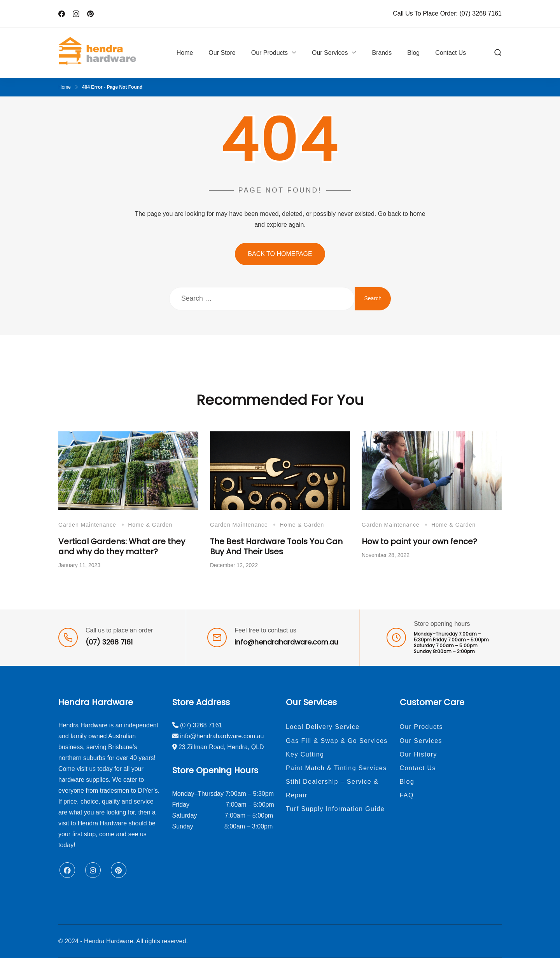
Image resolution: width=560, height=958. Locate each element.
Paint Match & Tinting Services (336, 768)
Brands (382, 53)
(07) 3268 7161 (480, 13)
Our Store (222, 53)
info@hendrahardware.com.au (286, 642)
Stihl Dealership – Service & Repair (332, 788)
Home (185, 53)
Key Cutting (305, 754)
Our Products (269, 53)
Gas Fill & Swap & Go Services (337, 741)
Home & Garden (150, 525)
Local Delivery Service (323, 727)
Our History (419, 754)
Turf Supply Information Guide (335, 809)
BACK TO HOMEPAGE (280, 254)
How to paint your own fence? (419, 541)
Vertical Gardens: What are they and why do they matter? (122, 546)
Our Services (330, 53)
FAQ (407, 795)
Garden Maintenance (87, 525)
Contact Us (451, 53)
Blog (413, 53)
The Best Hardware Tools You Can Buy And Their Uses (276, 546)
